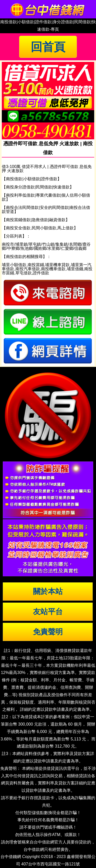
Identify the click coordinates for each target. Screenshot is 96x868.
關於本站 (48, 591)
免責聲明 (48, 632)
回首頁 (48, 47)
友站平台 (48, 612)
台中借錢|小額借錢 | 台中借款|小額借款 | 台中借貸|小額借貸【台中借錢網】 (48, 9)
